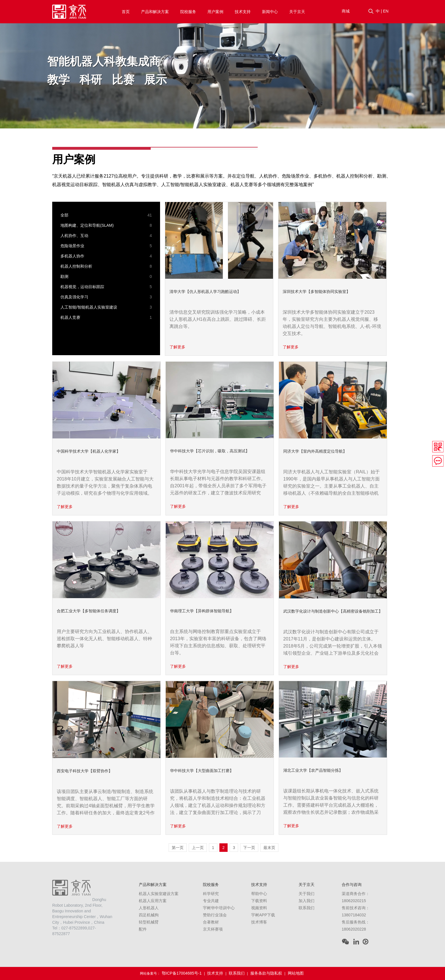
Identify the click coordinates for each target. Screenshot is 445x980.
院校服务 (188, 12)
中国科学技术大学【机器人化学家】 (89, 451)
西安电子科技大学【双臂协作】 (85, 771)
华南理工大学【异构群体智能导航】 (202, 611)
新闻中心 (270, 12)
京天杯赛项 (213, 929)
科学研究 (211, 894)
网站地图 (296, 973)
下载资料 (259, 901)
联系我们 (307, 908)
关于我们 (307, 894)
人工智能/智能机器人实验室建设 (89, 307)
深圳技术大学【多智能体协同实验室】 (316, 292)
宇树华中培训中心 (219, 908)
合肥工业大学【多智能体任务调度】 (89, 611)
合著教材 (211, 922)
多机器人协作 (72, 256)
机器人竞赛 (70, 317)
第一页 (178, 848)
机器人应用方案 (153, 901)
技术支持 (243, 12)
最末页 (269, 848)
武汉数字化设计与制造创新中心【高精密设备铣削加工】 (333, 611)
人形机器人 (149, 908)
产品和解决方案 (155, 12)
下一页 (249, 848)
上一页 (198, 848)
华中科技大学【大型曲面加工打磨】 (202, 771)
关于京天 (297, 12)
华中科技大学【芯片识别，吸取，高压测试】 (210, 451)
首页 (126, 12)
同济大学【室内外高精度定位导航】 (315, 451)
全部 (64, 215)
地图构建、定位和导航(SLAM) (87, 225)
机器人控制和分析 (76, 266)
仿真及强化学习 (74, 297)
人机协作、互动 (74, 236)
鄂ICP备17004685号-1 (182, 973)
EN (386, 11)
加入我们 (307, 901)
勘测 (64, 276)
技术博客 (259, 922)
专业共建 (211, 901)
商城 (346, 11)
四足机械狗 (149, 915)
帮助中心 (259, 894)
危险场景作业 (72, 246)
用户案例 (215, 12)
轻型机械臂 (149, 922)
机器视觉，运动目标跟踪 (82, 287)
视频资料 (259, 908)
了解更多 (177, 347)
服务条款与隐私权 (266, 973)
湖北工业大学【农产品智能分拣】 (313, 770)
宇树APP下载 (263, 915)
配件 (143, 929)
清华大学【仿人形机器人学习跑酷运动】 (205, 292)
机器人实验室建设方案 (159, 894)
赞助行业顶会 (215, 915)
